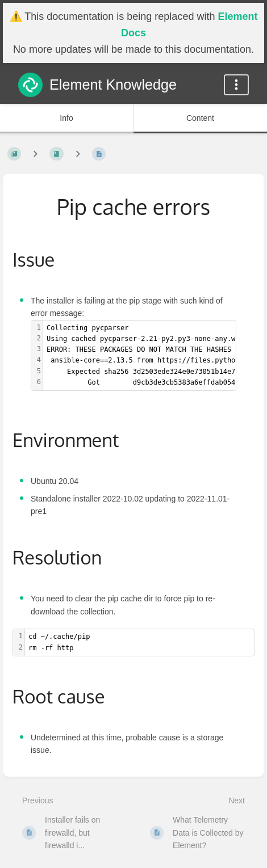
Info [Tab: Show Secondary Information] (66, 118)
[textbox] (139, 642)
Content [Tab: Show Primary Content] (200, 118)
